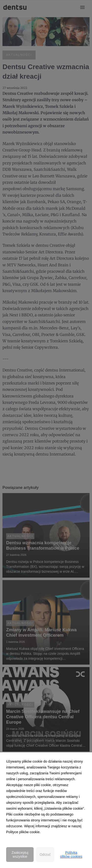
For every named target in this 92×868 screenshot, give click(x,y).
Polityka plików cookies (71, 855)
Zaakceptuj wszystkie (20, 855)
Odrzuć (45, 855)
